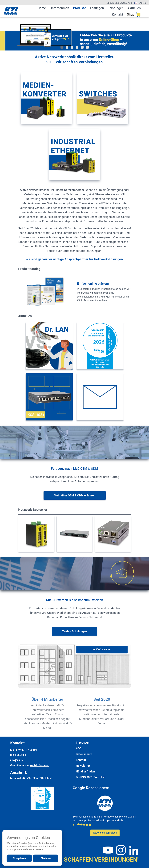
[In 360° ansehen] (102, 650)
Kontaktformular (39, 765)
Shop (134, 14)
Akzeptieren (19, 858)
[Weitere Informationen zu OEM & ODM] (75, 495)
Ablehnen (46, 858)
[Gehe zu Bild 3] (72, 47)
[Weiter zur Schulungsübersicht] (75, 631)
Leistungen (116, 8)
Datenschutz (84, 754)
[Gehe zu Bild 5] (82, 47)
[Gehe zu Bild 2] (67, 47)
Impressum (83, 743)
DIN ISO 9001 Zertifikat (91, 777)
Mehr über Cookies (33, 850)
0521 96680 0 (18, 755)
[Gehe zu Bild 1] (62, 47)
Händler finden (85, 771)
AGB (79, 748)
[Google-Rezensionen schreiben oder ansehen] (105, 833)
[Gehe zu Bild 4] (77, 47)
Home (42, 8)
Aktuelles (134, 8)
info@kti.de (17, 760)
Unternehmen (59, 8)
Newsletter (83, 766)
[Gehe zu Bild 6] (87, 47)
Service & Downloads (119, 3)
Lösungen (97, 8)
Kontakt (117, 14)
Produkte (80, 8)
